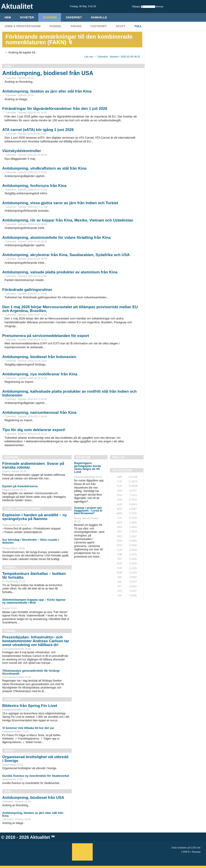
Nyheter (27, 17)
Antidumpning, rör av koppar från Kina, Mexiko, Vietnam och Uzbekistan (68, 220)
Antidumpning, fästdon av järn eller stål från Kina (47, 91)
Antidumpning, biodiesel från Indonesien (39, 357)
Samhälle (99, 17)
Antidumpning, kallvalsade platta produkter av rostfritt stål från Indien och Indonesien (69, 393)
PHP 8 (186, 852)
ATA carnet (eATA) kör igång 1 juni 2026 (38, 130)
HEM (8, 17)
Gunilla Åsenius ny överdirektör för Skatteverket (36, 776)
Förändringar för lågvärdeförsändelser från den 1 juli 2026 (55, 109)
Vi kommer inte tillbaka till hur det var (28, 728)
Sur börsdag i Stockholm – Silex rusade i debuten (31, 541)
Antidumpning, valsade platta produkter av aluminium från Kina (60, 272)
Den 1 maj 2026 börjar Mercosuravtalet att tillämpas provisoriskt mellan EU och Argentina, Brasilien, (70, 309)
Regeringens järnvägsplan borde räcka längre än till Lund (88, 467)
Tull (138, 26)
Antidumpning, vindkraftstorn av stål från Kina (44, 168)
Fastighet (99, 26)
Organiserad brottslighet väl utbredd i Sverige (35, 759)
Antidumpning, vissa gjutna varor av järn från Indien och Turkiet (60, 203)
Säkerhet (74, 17)
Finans (76, 26)
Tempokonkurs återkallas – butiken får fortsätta (34, 576)
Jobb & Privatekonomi (23, 26)
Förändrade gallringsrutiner (27, 290)
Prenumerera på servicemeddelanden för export (46, 336)
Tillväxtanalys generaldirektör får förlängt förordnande (31, 672)
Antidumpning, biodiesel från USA (48, 73)
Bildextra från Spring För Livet (30, 706)
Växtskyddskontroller (22, 151)
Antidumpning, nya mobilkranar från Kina (40, 374)
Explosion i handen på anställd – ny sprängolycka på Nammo (35, 517)
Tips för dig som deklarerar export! (34, 430)
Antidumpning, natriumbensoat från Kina (39, 413)
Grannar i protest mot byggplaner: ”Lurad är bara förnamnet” (88, 511)
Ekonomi (50, 17)
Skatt (121, 26)
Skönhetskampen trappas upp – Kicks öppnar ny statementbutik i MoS (34, 601)
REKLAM (118, 457)
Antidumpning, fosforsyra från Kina (34, 186)
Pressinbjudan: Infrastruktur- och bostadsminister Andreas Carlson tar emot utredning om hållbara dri (36, 641)
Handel (56, 26)
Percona (196, 852)
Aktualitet (40, 837)
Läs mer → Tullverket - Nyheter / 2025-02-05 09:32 (112, 57)
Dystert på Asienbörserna (20, 486)
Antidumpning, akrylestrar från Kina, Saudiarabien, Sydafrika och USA (66, 255)
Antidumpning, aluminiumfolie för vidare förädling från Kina (56, 238)
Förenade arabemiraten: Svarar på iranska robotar (33, 465)
